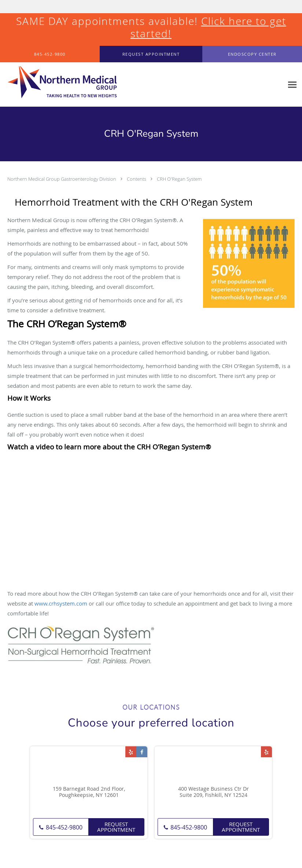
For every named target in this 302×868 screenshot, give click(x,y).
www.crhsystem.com (61, 603)
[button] (151, 54)
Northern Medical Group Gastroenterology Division (62, 179)
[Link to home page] (59, 85)
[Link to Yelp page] (131, 752)
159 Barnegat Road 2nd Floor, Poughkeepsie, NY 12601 (89, 792)
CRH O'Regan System (179, 179)
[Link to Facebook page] (142, 752)
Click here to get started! (208, 27)
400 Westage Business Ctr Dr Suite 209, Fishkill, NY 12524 (213, 792)
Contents (137, 179)
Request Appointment (116, 827)
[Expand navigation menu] (292, 85)
